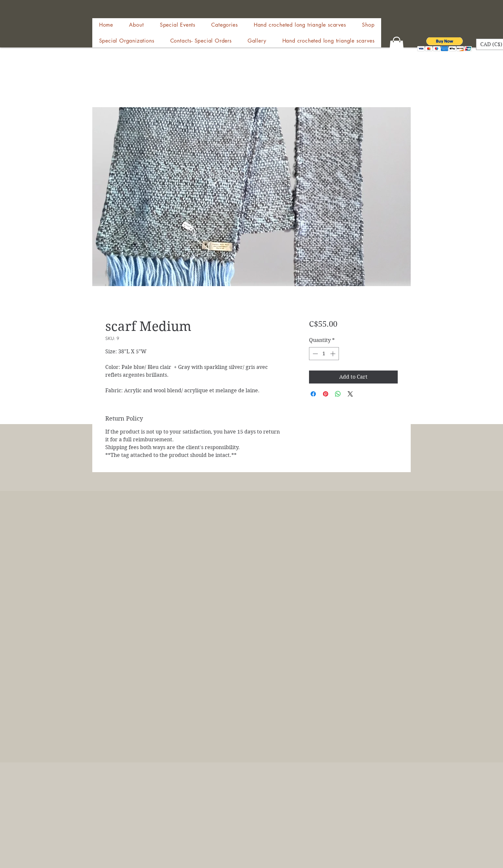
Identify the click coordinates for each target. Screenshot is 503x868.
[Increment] (333, 354)
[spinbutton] (324, 354)
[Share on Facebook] (313, 394)
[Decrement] (315, 354)
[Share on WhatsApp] (338, 394)
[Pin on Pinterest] (326, 394)
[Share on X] (350, 394)
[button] (368, 25)
